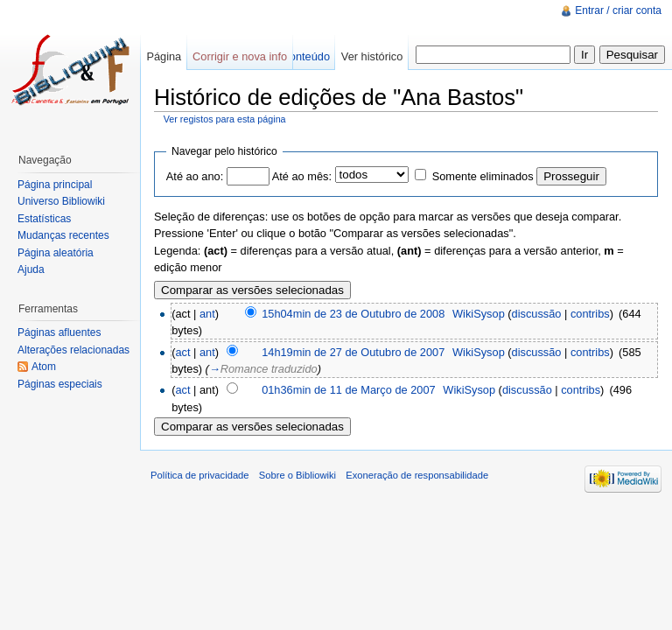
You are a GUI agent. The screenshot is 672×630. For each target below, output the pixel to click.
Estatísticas (44, 219)
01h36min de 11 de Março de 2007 (349, 390)
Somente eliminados (483, 176)
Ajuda (31, 269)
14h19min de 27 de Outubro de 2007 (353, 352)
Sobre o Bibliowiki (297, 475)
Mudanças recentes (63, 235)
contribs (590, 314)
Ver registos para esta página (225, 119)
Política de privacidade (200, 475)
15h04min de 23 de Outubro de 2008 (353, 314)
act (182, 352)
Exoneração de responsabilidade (417, 475)
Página (164, 56)
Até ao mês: (302, 176)
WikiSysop (479, 314)
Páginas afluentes (59, 332)
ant (207, 314)
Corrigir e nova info (240, 56)
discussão (537, 314)
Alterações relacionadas (73, 350)
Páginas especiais (60, 384)
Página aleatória (56, 253)
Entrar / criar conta (618, 10)
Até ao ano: (195, 176)
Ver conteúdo (297, 56)
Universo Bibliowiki (61, 201)
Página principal (55, 185)
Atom (44, 367)
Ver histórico (372, 56)
